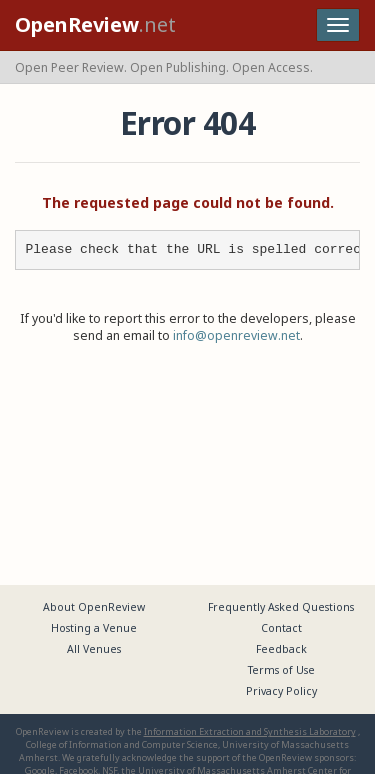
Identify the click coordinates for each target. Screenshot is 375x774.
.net (95, 24)
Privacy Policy (281, 691)
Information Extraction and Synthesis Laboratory (250, 731)
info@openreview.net (236, 335)
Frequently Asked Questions (281, 607)
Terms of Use (281, 670)
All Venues (94, 649)
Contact (281, 628)
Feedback (281, 649)
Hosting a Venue (94, 628)
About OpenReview (94, 607)
